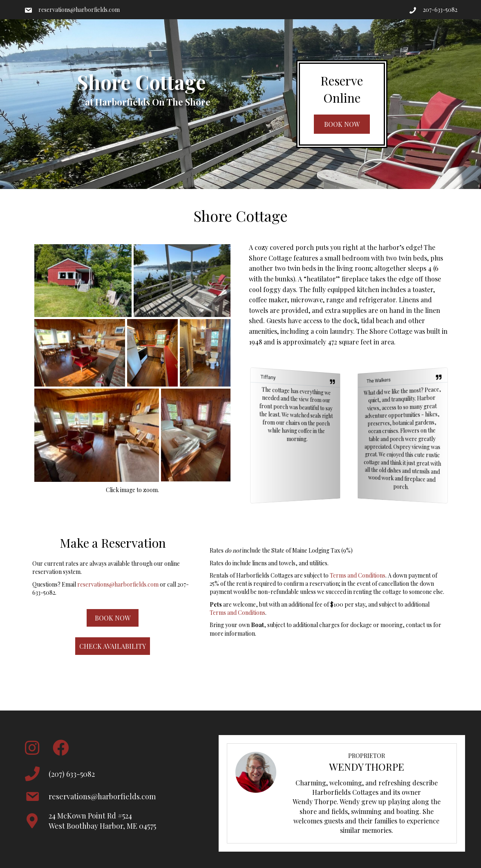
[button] (342, 124)
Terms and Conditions (358, 575)
